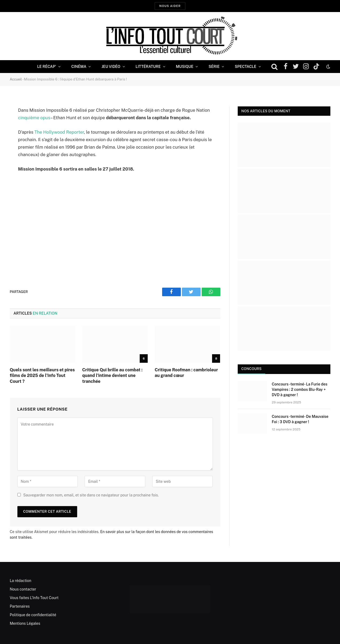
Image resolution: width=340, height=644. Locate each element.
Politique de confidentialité (33, 615)
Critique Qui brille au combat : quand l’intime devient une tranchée (112, 376)
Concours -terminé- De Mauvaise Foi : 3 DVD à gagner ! (300, 419)
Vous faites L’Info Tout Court (34, 598)
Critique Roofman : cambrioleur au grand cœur (186, 373)
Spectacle (246, 67)
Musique (185, 67)
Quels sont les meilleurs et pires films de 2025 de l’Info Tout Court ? (42, 376)
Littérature (148, 67)
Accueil (16, 79)
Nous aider (170, 6)
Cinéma (79, 67)
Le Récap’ (47, 67)
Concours (252, 369)
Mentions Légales (25, 623)
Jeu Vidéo (111, 67)
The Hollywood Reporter (59, 132)
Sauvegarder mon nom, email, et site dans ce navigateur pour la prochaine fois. (91, 495)
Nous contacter (23, 589)
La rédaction (21, 581)
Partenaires (20, 606)
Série (214, 67)
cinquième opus (34, 118)
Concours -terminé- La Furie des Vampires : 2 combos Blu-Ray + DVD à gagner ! (300, 390)
